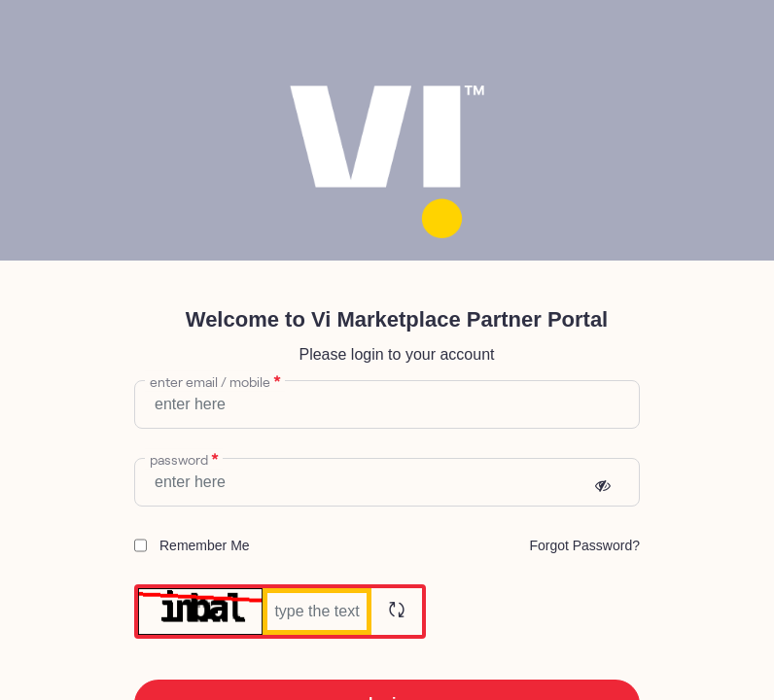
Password (184, 457)
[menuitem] (584, 545)
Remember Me (192, 545)
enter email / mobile (215, 380)
